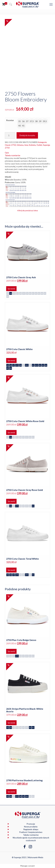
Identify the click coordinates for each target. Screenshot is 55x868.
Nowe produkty (31, 827)
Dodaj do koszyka (27, 135)
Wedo (41, 857)
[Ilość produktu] (10, 135)
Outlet (39, 145)
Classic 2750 (10, 145)
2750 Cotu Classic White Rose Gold (25, 421)
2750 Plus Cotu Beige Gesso (21, 640)
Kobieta (32, 145)
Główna (20, 145)
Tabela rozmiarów (13, 155)
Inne (26, 145)
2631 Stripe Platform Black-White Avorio (25, 710)
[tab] (27, 153)
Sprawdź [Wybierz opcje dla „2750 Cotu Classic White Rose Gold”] (11, 432)
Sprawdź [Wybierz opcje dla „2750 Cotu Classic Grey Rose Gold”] (11, 501)
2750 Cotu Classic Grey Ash (21, 277)
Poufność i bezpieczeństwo (31, 832)
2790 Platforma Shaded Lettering (24, 780)
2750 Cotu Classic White (19, 349)
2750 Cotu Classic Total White (22, 559)
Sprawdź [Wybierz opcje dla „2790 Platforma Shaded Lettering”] (11, 792)
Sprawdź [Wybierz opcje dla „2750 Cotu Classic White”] (11, 360)
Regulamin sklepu (31, 829)
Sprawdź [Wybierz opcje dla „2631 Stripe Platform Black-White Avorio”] (11, 723)
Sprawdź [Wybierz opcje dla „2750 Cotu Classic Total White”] (11, 570)
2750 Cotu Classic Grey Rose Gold (24, 490)
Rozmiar (10, 120)
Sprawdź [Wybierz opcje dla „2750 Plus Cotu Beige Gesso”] (11, 651)
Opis (7, 153)
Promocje (31, 824)
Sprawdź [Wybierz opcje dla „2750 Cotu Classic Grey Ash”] (11, 289)
